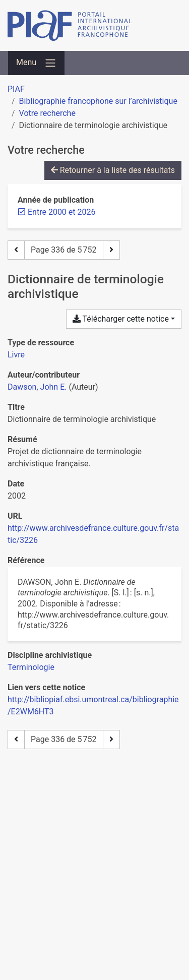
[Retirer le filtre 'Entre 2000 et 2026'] (61, 212)
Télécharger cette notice (121, 319)
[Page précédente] (16, 250)
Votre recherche (47, 113)
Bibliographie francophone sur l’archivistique (98, 101)
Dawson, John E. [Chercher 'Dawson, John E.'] (37, 387)
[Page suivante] (111, 250)
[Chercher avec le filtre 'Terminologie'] (31, 667)
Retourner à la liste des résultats (113, 170)
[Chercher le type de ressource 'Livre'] (16, 355)
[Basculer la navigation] (36, 63)
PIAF (16, 89)
